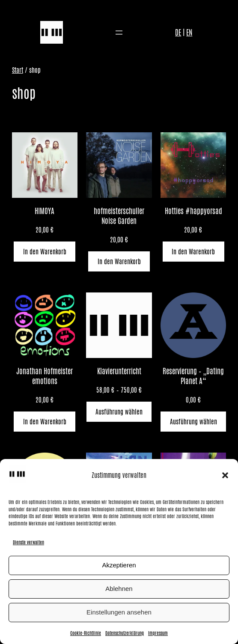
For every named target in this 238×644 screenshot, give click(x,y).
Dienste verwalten (28, 542)
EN (189, 33)
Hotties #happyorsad (193, 211)
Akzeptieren (119, 565)
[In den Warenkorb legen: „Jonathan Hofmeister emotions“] (45, 422)
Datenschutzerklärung (125, 633)
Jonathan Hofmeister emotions (45, 376)
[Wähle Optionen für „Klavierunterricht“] (119, 412)
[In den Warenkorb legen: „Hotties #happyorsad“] (193, 252)
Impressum (158, 633)
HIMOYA (45, 211)
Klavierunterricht (119, 371)
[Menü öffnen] (119, 33)
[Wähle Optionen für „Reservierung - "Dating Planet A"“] (193, 422)
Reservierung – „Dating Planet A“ (193, 376)
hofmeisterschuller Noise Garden (119, 216)
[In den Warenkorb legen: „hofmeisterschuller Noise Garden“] (119, 261)
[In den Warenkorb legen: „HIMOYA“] (45, 252)
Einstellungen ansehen (119, 612)
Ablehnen (119, 589)
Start (18, 70)
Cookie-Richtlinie (86, 633)
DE (178, 33)
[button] (225, 475)
